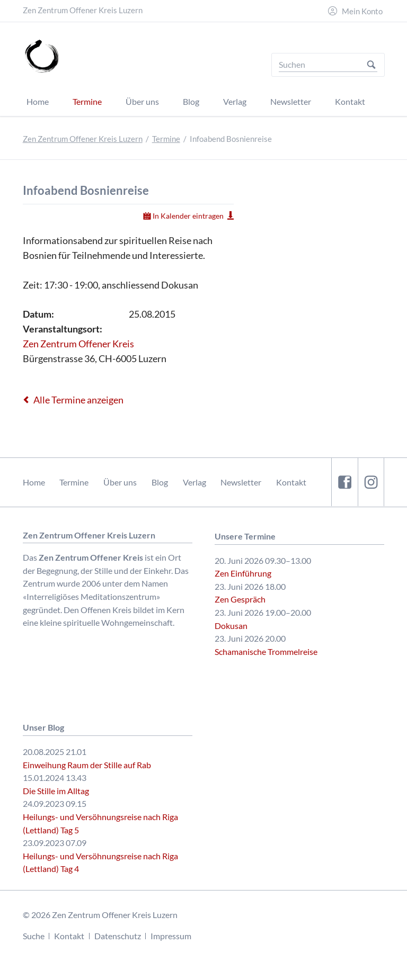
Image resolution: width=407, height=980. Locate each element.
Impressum (171, 936)
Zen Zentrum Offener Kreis (78, 344)
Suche (34, 936)
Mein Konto (362, 11)
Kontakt (291, 482)
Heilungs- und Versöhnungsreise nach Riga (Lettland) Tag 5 (100, 823)
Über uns (120, 482)
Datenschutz (118, 936)
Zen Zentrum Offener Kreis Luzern (83, 139)
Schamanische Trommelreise (266, 651)
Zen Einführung (243, 573)
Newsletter (241, 482)
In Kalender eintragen (188, 216)
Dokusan (231, 626)
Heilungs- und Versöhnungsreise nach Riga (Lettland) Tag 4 (100, 862)
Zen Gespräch (240, 599)
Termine (166, 139)
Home (34, 482)
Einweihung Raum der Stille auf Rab (87, 765)
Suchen (371, 65)
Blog (160, 482)
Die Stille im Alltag (56, 791)
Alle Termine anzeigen (78, 400)
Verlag (194, 482)
